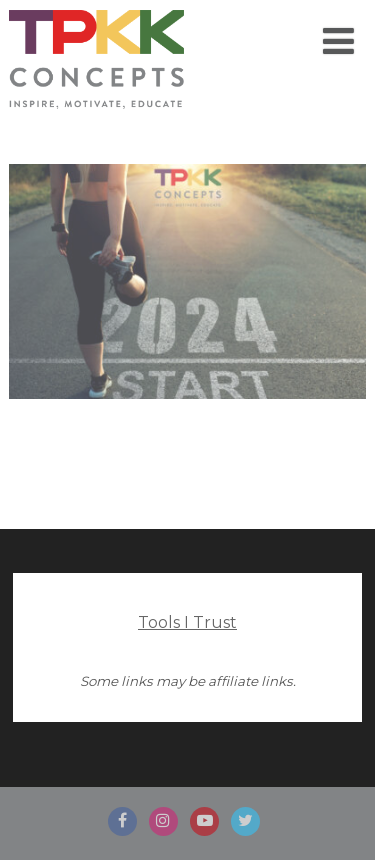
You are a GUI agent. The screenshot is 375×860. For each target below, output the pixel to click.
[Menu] (338, 41)
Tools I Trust (187, 622)
